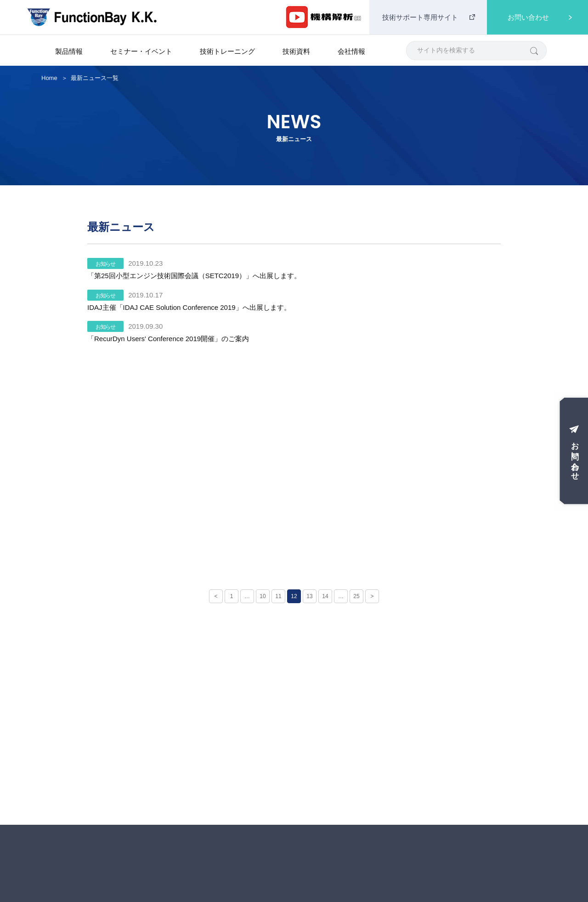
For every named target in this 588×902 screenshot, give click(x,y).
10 (263, 596)
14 (325, 596)
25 (356, 596)
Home (49, 78)
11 (278, 596)
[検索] (534, 50)
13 (309, 596)
